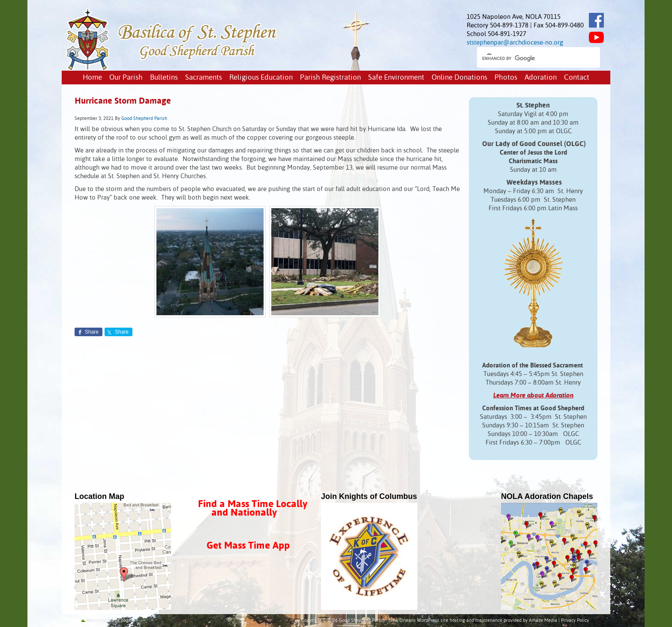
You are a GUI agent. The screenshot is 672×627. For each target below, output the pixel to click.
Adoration (541, 78)
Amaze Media (543, 621)
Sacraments (204, 78)
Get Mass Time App (248, 546)
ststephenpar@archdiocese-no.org (515, 43)
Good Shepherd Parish (144, 119)
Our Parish (126, 78)
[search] (531, 58)
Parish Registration (330, 78)
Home (92, 78)
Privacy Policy (575, 621)
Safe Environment (396, 78)
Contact (577, 78)
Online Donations (459, 78)
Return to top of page (109, 621)
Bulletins (164, 78)
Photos (506, 78)
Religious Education (261, 78)
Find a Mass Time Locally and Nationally (253, 509)
